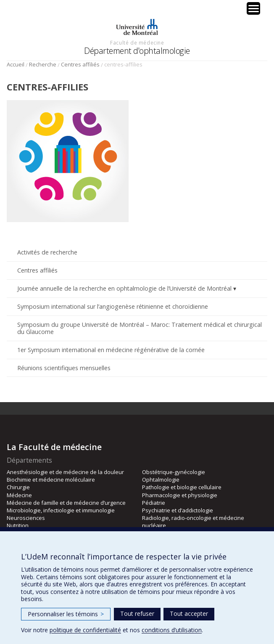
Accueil (16, 64)
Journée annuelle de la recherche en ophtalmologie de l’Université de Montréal (124, 288)
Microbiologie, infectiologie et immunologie (61, 510)
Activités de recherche (47, 252)
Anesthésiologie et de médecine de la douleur (65, 472)
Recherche (43, 64)
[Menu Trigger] (253, 8)
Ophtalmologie (161, 480)
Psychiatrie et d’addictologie (178, 510)
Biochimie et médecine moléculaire (51, 480)
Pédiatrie (154, 503)
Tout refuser (137, 614)
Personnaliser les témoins (66, 614)
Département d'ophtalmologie (137, 51)
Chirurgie (18, 487)
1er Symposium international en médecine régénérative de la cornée (111, 350)
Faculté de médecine (137, 42)
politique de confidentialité (85, 630)
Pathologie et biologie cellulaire (182, 487)
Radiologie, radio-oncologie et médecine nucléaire (193, 522)
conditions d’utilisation (172, 630)
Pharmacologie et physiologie (180, 495)
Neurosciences (26, 518)
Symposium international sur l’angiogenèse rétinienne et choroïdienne (113, 306)
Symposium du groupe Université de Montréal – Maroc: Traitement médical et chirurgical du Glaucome (140, 328)
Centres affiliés (80, 64)
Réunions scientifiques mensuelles (64, 368)
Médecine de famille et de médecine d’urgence (66, 503)
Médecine (19, 495)
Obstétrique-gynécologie (174, 472)
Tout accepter (189, 614)
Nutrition (18, 525)
